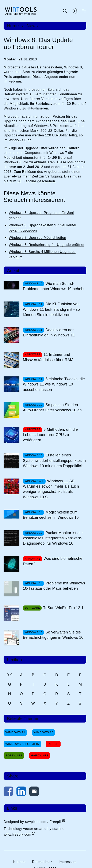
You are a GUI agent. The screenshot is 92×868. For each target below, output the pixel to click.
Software (14, 755)
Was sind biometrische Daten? (53, 561)
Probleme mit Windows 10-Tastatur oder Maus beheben (54, 586)
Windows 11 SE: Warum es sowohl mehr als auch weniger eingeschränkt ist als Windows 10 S (51, 489)
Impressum (68, 862)
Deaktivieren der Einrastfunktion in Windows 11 (49, 333)
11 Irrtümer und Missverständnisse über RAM (48, 357)
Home (13, 26)
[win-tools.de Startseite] (20, 11)
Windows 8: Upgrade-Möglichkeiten (37, 238)
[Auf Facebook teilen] (8, 792)
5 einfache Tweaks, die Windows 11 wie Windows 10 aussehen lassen (54, 384)
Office (53, 744)
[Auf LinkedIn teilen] (21, 792)
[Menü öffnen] (84, 11)
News (32, 26)
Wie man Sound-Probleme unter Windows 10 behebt (54, 286)
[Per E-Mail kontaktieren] (34, 792)
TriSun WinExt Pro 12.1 (63, 608)
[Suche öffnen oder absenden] (65, 11)
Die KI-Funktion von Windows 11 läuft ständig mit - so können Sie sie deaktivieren (51, 309)
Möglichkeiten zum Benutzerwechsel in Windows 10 (51, 515)
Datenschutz (42, 862)
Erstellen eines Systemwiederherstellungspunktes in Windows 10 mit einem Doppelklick (54, 460)
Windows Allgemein (22, 744)
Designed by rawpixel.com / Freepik (33, 822)
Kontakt (20, 862)
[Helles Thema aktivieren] (75, 11)
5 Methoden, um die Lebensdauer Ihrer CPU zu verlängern (50, 435)
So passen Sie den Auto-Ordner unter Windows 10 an (52, 407)
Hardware (40, 755)
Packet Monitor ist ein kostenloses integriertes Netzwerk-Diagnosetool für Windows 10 (53, 538)
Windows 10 (43, 732)
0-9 (9, 675)
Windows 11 (15, 732)
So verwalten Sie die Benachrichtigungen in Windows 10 (53, 635)
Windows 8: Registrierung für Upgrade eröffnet (46, 245)
